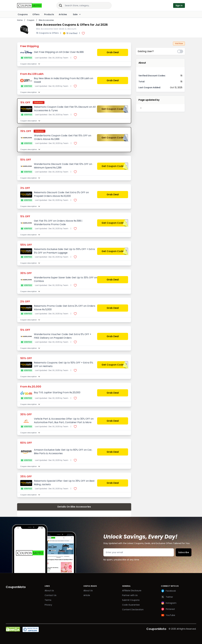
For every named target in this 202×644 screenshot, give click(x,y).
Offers (36, 14)
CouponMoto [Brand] (16, 587)
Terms (48, 600)
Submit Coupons (131, 600)
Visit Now (179, 43)
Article (87, 595)
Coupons (23, 14)
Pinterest (168, 609)
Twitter (167, 597)
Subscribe (184, 552)
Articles (63, 14)
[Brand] (33, 5)
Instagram (169, 603)
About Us (49, 591)
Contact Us (50, 595)
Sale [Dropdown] (76, 14)
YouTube (168, 615)
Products (49, 14)
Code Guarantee (131, 605)
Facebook (168, 591)
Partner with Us (130, 595)
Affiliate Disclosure (132, 591)
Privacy (48, 605)
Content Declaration (133, 610)
